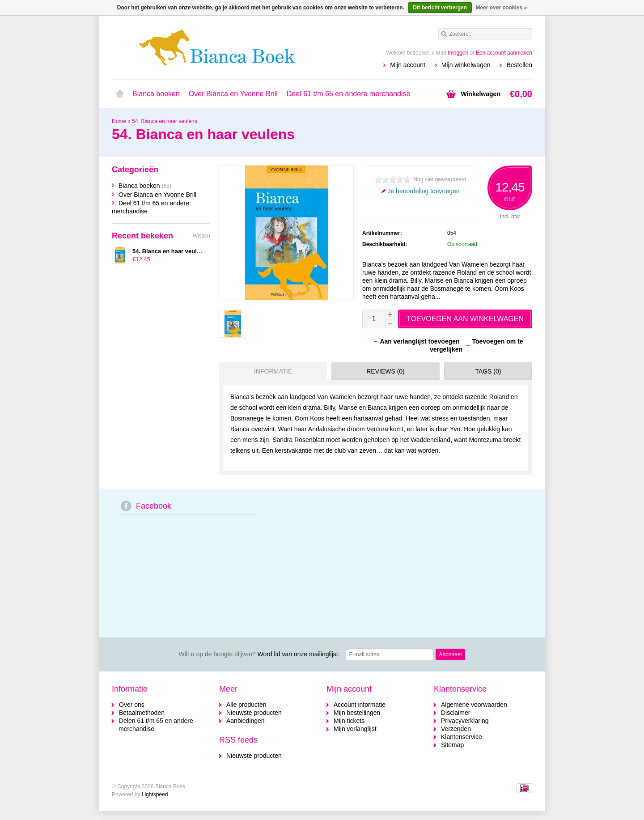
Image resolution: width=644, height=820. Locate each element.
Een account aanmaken (504, 53)
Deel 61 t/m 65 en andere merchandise (349, 94)
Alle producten (246, 705)
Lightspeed (155, 795)
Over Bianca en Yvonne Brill (233, 94)
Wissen (201, 236)
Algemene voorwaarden (474, 705)
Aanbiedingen (246, 721)
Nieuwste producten (254, 713)
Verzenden (456, 729)
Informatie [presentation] (273, 371)
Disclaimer (455, 713)
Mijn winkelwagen (466, 65)
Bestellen (519, 65)
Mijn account (408, 65)
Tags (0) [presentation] (488, 371)
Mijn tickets (349, 721)
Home (120, 94)
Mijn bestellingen (357, 713)
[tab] (271, 371)
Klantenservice (462, 737)
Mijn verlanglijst (355, 729)
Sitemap (452, 745)
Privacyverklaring (465, 721)
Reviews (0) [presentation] (386, 371)
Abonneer (450, 654)
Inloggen (458, 53)
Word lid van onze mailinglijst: (259, 654)
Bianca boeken (156, 94)
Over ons (132, 705)
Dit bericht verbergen (440, 8)
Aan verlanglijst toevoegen (417, 341)
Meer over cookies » (501, 8)
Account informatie (360, 705)
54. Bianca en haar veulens (164, 121)
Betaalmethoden (142, 713)
